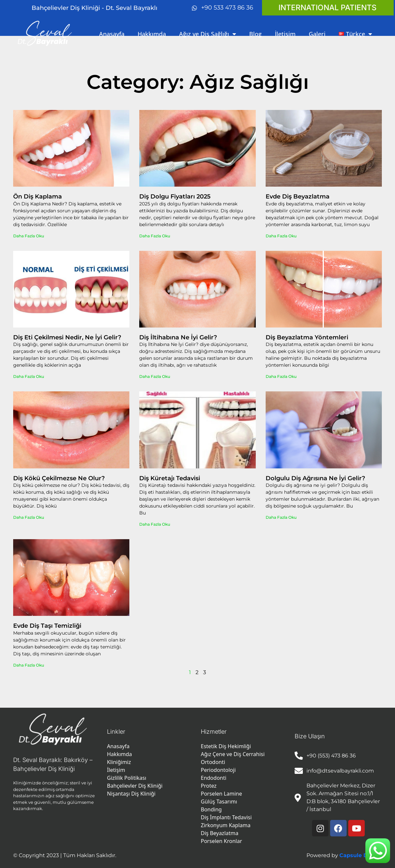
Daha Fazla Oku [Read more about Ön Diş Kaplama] (29, 236)
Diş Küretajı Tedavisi (170, 478)
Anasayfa (112, 34)
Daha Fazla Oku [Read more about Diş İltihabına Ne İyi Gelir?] (155, 376)
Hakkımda (152, 34)
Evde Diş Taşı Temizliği (47, 626)
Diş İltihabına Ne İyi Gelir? (178, 337)
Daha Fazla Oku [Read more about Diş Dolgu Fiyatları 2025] (155, 236)
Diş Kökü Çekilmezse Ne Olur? (59, 478)
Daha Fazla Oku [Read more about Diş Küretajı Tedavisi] (155, 524)
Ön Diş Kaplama (38, 197)
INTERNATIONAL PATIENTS (328, 8)
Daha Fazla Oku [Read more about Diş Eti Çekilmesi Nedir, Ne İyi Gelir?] (29, 376)
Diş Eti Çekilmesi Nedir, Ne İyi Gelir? (67, 337)
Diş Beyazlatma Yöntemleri (307, 337)
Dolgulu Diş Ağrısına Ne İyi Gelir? (315, 478)
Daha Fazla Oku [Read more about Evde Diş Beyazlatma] (281, 236)
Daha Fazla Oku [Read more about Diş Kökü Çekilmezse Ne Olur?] (29, 517)
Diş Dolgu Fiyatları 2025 (175, 197)
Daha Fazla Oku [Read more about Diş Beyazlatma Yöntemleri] (281, 376)
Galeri (317, 34)
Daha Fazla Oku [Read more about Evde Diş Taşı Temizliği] (29, 665)
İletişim (285, 34)
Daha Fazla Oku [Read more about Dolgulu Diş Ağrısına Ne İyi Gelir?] (281, 517)
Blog (255, 34)
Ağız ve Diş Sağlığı (208, 34)
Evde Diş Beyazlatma (298, 197)
